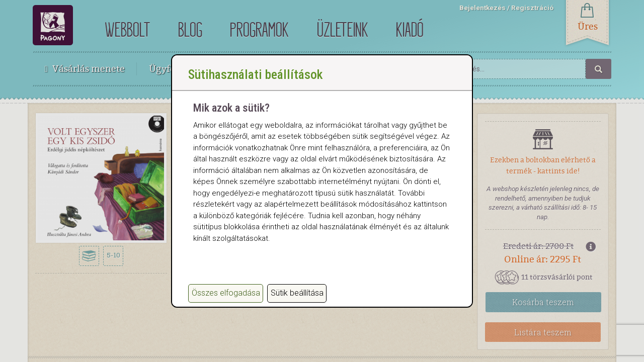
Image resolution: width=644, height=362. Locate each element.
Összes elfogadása (226, 293)
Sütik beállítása (297, 293)
